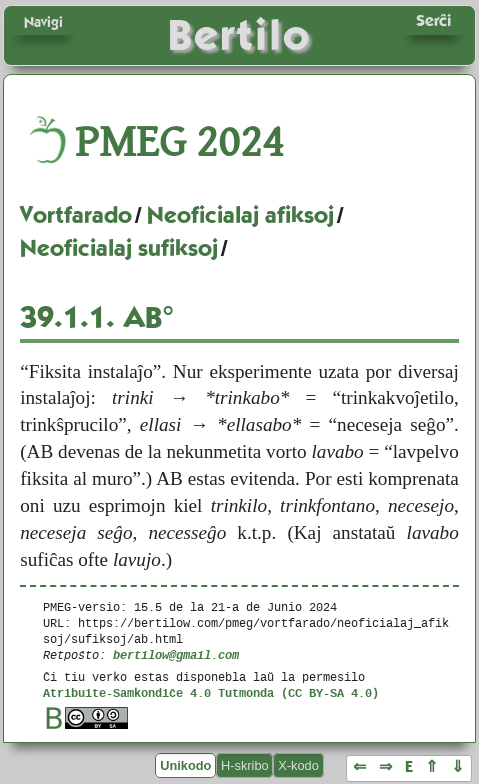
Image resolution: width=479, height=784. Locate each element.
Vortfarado (76, 215)
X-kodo (298, 765)
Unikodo (185, 765)
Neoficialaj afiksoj (240, 215)
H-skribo (245, 765)
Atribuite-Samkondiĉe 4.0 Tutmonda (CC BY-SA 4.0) (211, 692)
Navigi (43, 22)
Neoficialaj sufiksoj (119, 248)
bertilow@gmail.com (176, 654)
